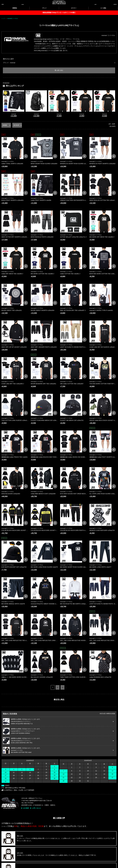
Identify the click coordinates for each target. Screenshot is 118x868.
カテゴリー (74, 8)
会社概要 (26, 808)
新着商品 (15, 8)
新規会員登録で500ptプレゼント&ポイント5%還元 (59, 13)
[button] (113, 104)
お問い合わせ (37, 808)
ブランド (44, 8)
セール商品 (103, 8)
